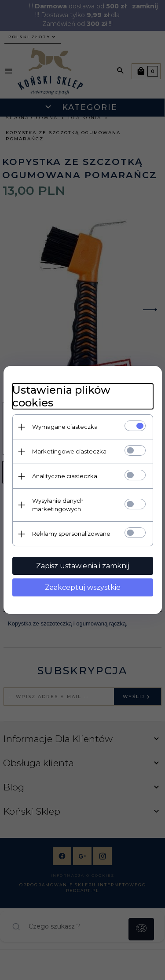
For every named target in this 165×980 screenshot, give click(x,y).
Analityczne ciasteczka (65, 476)
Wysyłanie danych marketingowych (58, 505)
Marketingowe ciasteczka (69, 451)
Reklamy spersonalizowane (71, 534)
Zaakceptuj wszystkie (83, 587)
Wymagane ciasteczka (65, 427)
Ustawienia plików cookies (61, 396)
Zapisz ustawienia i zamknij (83, 566)
